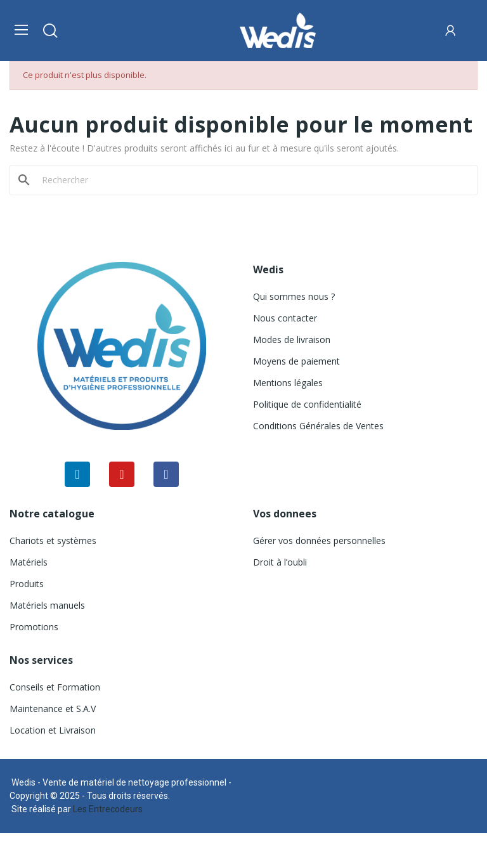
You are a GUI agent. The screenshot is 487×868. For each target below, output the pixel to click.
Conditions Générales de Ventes (318, 426)
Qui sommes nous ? (294, 296)
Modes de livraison (292, 340)
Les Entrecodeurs (108, 809)
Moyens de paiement (296, 361)
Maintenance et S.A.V (53, 709)
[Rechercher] (251, 180)
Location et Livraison (53, 730)
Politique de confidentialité (307, 404)
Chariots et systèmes (53, 541)
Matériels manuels (47, 605)
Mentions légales (288, 383)
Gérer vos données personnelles (319, 541)
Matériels (29, 562)
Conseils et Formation (55, 687)
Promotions (34, 627)
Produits (27, 584)
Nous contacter (285, 318)
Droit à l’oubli (280, 562)
